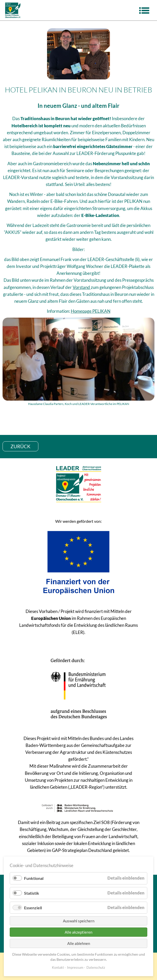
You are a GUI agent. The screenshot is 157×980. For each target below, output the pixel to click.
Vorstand (82, 287)
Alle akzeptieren (78, 932)
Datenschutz (96, 967)
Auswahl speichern (79, 921)
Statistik (32, 893)
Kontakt (58, 967)
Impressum (75, 967)
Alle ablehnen (79, 943)
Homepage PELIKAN (91, 311)
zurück (20, 446)
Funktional (34, 878)
